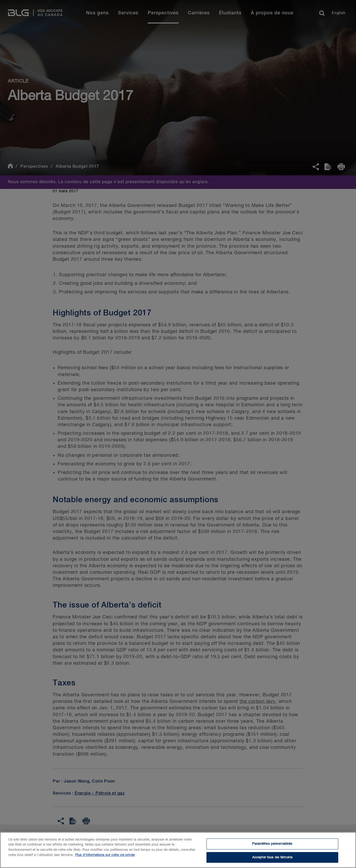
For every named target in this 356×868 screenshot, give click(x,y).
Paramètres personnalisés (272, 846)
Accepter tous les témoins (272, 860)
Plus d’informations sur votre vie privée (105, 858)
